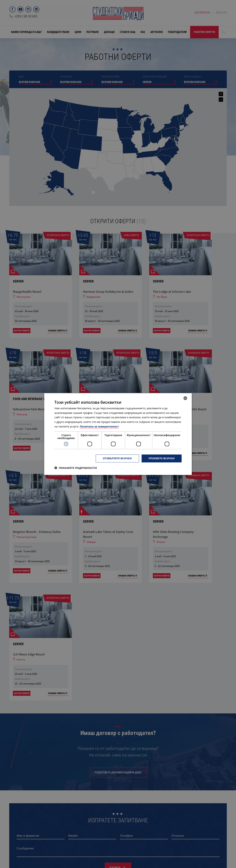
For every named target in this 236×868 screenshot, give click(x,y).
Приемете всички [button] (161, 458)
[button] (76, 468)
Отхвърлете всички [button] (116, 458)
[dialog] (118, 434)
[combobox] (185, 398)
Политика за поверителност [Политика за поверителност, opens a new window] (100, 426)
